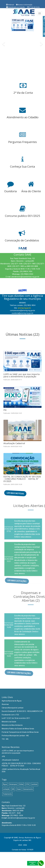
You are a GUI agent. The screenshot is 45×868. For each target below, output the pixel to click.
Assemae (5, 704)
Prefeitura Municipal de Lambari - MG (15, 736)
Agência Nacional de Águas (12, 701)
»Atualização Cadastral (10, 760)
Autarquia (13, 784)
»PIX (3, 756)
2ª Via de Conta (34, 7)
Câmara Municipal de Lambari (13, 708)
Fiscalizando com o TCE (10, 715)
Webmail (11, 5)
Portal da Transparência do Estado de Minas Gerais (20, 732)
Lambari (34, 784)
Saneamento (28, 789)
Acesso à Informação (25, 5)
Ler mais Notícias (15, 493)
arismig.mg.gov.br (24, 308)
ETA (27, 784)
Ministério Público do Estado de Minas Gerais (18, 729)
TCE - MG (5, 739)
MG (13, 789)
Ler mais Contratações (21, 673)
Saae (19, 789)
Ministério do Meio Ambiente (12, 725)
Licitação (6, 789)
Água (5, 784)
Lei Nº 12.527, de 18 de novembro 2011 (16, 718)
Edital (21, 784)
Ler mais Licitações (19, 581)
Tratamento (7, 794)
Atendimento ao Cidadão (17, 7)
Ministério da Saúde (9, 722)
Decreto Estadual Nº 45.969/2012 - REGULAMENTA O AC (22, 711)
